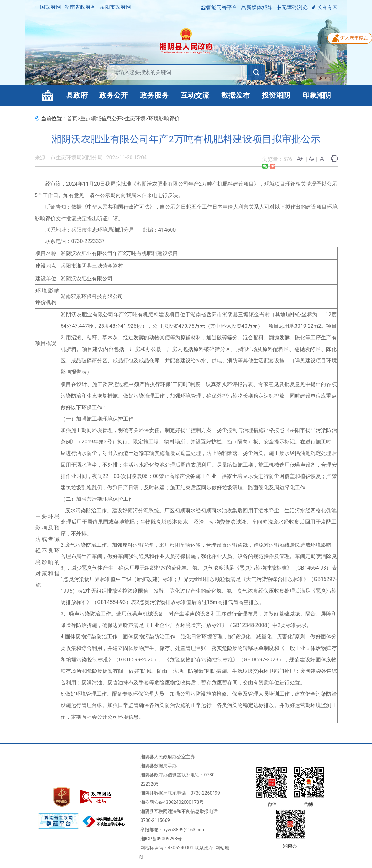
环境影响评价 (164, 118)
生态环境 (135, 118)
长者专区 (324, 7)
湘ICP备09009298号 (161, 839)
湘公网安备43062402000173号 (172, 802)
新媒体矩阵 (257, 7)
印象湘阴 (317, 95)
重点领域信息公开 (101, 118)
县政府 (77, 95)
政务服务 (154, 95)
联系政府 (204, 848)
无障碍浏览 (292, 7)
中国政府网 (48, 7)
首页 (72, 118)
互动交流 (195, 95)
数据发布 (236, 95)
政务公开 (114, 95)
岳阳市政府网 (115, 7)
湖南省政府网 (80, 7)
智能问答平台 (219, 7)
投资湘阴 (276, 95)
